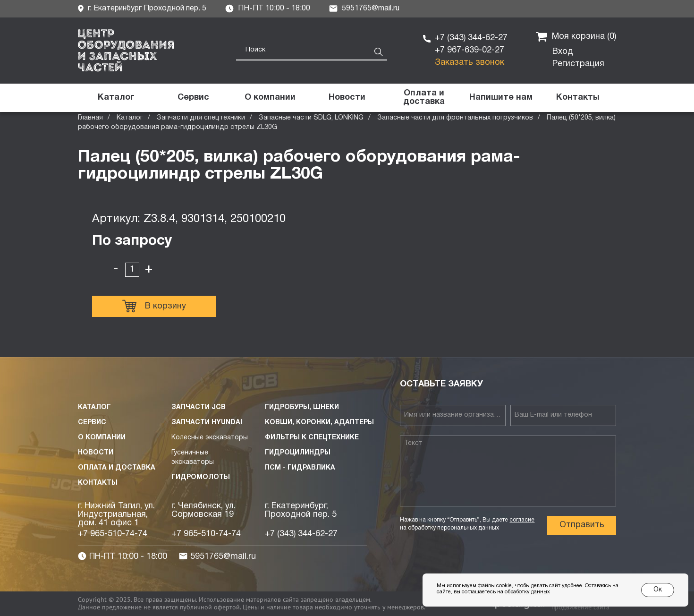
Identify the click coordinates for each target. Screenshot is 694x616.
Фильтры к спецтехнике (312, 438)
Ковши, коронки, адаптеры (319, 423)
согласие (522, 520)
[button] (501, 98)
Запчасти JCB (199, 407)
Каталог (130, 118)
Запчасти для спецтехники (201, 118)
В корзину (154, 306)
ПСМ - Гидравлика (300, 468)
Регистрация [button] (578, 64)
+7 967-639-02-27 (470, 50)
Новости (96, 453)
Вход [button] (563, 52)
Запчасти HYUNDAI (207, 423)
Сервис (92, 423)
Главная (90, 118)
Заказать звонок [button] (470, 63)
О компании (102, 438)
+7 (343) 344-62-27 (471, 38)
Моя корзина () (576, 37)
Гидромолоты (201, 477)
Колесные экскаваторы (210, 438)
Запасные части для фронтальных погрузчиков (455, 118)
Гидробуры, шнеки (302, 407)
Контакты (98, 483)
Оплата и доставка (117, 468)
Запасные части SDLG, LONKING (311, 118)
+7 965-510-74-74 (113, 534)
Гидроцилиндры (298, 453)
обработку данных (527, 592)
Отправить (582, 525)
